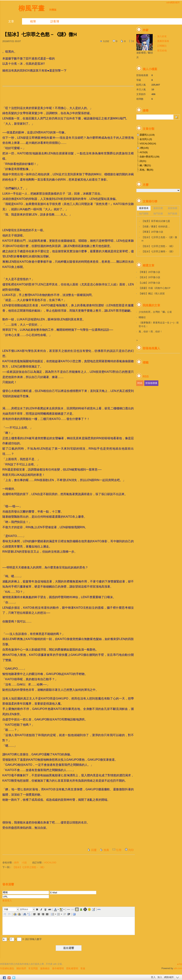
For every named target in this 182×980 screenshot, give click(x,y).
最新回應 (158, 208)
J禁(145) (144, 148)
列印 (131, 850)
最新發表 (144, 208)
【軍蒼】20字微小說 (152, 232)
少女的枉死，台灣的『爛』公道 (155, 312)
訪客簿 (55, 21)
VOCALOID (50, 863)
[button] (11, 909)
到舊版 (53, 10)
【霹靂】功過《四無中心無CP (155, 288)
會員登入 (7, 901)
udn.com (178, 968)
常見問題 (33, 968)
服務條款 (45, 968)
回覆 (94, 850)
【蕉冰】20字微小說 (149, 277)
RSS (140, 383)
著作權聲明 (58, 968)
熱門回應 (158, 214)
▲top (179, 964)
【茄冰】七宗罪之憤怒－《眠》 (29, 867)
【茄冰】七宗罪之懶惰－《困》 (158, 251)
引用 (119, 850)
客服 (83, 968)
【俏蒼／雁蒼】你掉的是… (156, 227)
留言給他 (162, 51)
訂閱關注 (162, 46)
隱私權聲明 (72, 968)
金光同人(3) (146, 139)
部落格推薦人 (151, 348)
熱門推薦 (173, 214)
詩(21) (143, 161)
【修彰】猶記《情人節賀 (152, 294)
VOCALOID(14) (148, 144)
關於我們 (21, 968)
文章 (11, 21)
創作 (17, 863)
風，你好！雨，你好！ (151, 332)
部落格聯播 (151, 383)
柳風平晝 (31, 8)
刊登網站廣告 (7, 968)
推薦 (106, 850)
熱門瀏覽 (144, 214)
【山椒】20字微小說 (149, 283)
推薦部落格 (163, 41)
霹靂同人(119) (147, 135)
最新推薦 (173, 208)
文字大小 (24, 909)
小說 (24, 863)
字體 (6, 909)
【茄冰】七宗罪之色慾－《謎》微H (159, 239)
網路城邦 (169, 977)
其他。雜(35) (146, 170)
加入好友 (162, 36)
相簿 (33, 21)
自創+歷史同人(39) (150, 157)
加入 (160, 977)
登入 (153, 977)
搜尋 (177, 117)
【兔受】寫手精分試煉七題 (156, 221)
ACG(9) (144, 152)
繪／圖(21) (145, 165)
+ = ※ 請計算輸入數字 (22, 939)
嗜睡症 (142, 317)
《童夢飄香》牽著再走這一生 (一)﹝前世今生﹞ (159, 324)
